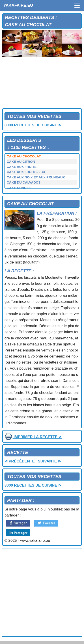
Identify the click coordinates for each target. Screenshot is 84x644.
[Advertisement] (42, 84)
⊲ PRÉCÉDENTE (20, 461)
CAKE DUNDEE (19, 188)
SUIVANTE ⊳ (49, 461)
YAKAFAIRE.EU (18, 5)
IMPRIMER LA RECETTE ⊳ (33, 437)
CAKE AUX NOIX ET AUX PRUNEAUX (36, 177)
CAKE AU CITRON (21, 162)
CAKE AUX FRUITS (22, 167)
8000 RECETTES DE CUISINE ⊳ (33, 125)
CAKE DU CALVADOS (24, 182)
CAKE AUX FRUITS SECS (27, 172)
